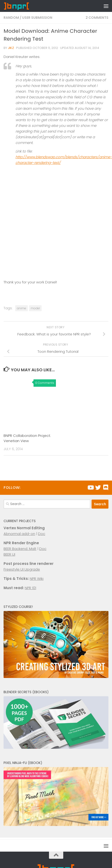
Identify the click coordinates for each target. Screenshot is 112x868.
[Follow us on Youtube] (90, 487)
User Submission (37, 18)
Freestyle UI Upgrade (22, 569)
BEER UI (9, 554)
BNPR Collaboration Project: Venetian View (27, 438)
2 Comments (97, 18)
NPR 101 (30, 588)
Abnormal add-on (19, 534)
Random (11, 18)
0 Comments (45, 383)
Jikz (11, 48)
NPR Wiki (37, 579)
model (35, 308)
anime (22, 308)
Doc (42, 534)
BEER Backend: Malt (20, 549)
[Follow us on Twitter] (98, 487)
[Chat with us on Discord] (106, 487)
